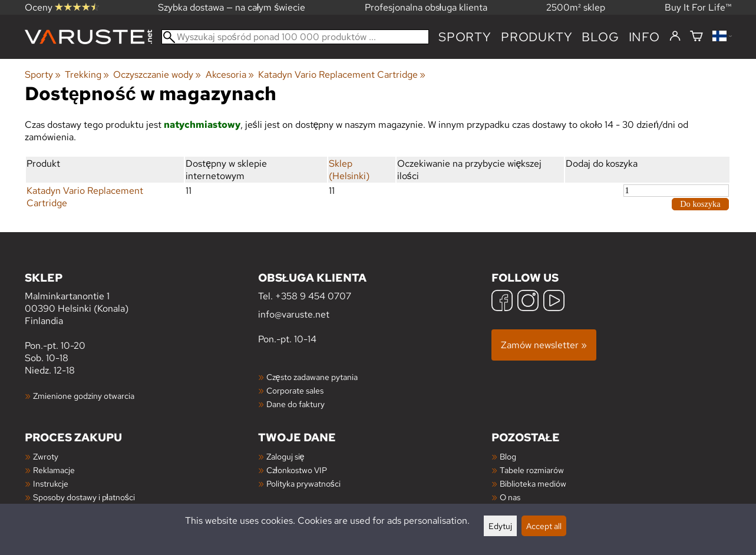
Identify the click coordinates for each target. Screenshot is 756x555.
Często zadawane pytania (312, 377)
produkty (537, 37)
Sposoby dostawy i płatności (84, 497)
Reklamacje (54, 470)
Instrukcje (51, 483)
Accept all (544, 526)
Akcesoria (230, 75)
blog (600, 37)
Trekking (87, 75)
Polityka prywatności (303, 483)
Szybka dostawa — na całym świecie (232, 7)
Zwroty (46, 456)
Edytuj (500, 526)
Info (644, 37)
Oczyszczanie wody (157, 75)
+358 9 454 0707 (313, 296)
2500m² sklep (576, 7)
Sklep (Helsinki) (349, 170)
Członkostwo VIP (297, 470)
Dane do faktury (296, 404)
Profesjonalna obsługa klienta (426, 7)
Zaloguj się (285, 456)
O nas (510, 497)
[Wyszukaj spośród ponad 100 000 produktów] (296, 37)
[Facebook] (502, 302)
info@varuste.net (294, 314)
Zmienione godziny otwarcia (84, 396)
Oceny (62, 7)
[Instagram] (528, 302)
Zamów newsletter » (544, 345)
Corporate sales (295, 390)
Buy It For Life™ (698, 7)
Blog (508, 456)
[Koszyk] (696, 37)
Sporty (465, 37)
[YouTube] (554, 302)
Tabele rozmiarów (532, 470)
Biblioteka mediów (533, 483)
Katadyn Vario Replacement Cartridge (342, 75)
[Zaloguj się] (675, 37)
